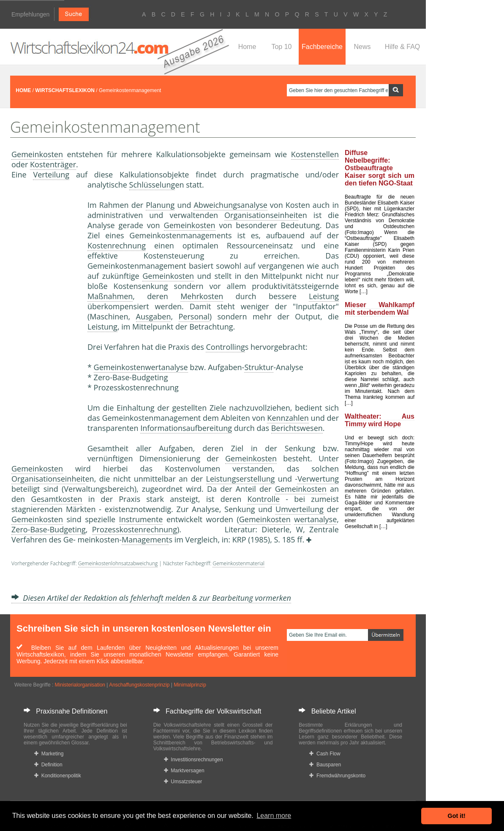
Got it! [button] (457, 816)
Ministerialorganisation (80, 685)
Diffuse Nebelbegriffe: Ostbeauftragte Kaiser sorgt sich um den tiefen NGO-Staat (380, 168)
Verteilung (51, 174)
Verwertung (318, 479)
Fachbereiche (322, 47)
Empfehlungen (30, 14)
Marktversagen (184, 771)
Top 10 (281, 47)
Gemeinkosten (37, 154)
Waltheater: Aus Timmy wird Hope (380, 420)
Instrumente (141, 519)
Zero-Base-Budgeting (49, 529)
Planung (160, 205)
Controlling (225, 347)
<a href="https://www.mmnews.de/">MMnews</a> (45, 320)
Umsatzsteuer (183, 782)
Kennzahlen (288, 418)
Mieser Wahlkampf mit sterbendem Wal (380, 309)
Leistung (324, 296)
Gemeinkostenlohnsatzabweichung (118, 563)
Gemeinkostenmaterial (238, 563)
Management (145, 539)
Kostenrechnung (117, 245)
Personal (194, 316)
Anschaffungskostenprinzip (139, 685)
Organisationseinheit (261, 215)
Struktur (259, 367)
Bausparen (325, 765)
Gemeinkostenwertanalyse (141, 367)
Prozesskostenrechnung (135, 529)
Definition (48, 765)
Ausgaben (154, 316)
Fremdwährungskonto (337, 776)
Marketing (49, 754)
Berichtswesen (297, 428)
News (362, 47)
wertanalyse (315, 519)
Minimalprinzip (190, 685)
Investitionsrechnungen (193, 760)
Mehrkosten (202, 296)
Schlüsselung (152, 185)
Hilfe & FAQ (403, 47)
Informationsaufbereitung (186, 428)
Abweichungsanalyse (230, 205)
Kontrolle (263, 499)
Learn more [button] (274, 816)
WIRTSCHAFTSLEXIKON (65, 90)
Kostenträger (53, 164)
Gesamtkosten (56, 499)
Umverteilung (300, 509)
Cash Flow (325, 754)
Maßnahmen (110, 296)
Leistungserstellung (241, 479)
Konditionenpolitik (58, 776)
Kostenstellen (315, 154)
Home (247, 47)
